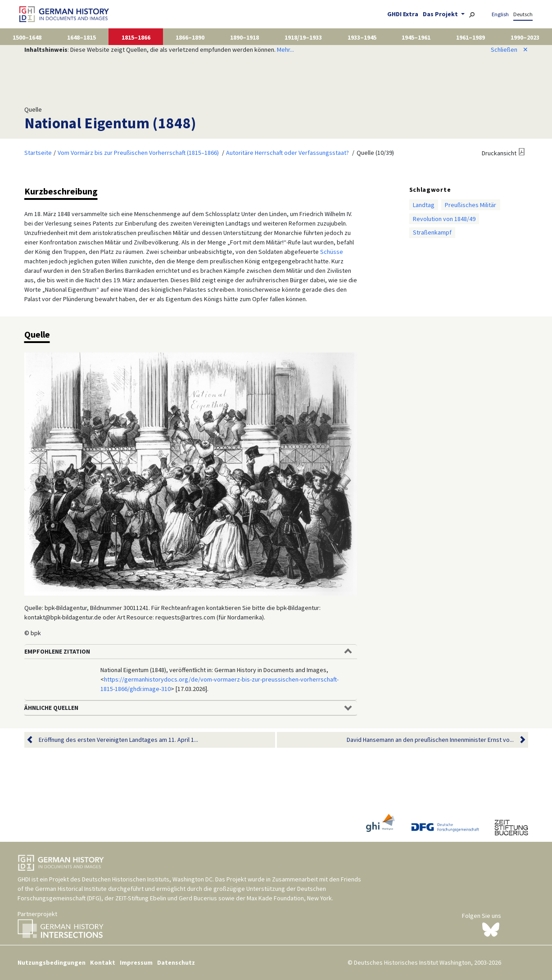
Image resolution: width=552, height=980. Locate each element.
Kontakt (103, 962)
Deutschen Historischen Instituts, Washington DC (147, 879)
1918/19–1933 (303, 37)
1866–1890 (190, 37)
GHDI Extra (403, 14)
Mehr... (285, 50)
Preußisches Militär (471, 205)
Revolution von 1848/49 (444, 219)
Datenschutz (176, 962)
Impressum (136, 962)
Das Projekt (441, 14)
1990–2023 (525, 37)
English (500, 14)
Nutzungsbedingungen (52, 962)
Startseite (38, 153)
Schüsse (332, 252)
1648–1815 (81, 37)
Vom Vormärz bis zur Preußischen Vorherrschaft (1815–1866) (138, 153)
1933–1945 (362, 37)
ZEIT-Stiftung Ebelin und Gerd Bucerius (166, 898)
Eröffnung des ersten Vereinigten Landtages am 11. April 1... (118, 740)
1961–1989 (471, 37)
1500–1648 (27, 37)
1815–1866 (136, 37)
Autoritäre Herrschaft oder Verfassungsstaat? (287, 153)
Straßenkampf (432, 232)
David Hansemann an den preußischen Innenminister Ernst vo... (430, 740)
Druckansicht (499, 153)
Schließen (509, 50)
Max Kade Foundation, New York (289, 898)
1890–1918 (244, 37)
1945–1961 (416, 37)
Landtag (424, 205)
